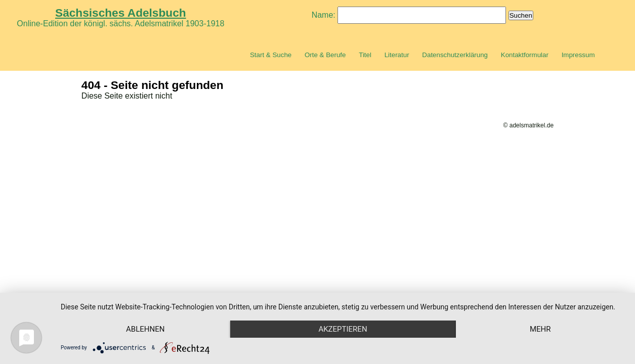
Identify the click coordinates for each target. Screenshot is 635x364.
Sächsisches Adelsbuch (121, 13)
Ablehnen (145, 329)
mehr (540, 329)
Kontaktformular (525, 55)
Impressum (578, 55)
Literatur (397, 55)
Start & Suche (271, 55)
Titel (365, 55)
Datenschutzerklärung (455, 55)
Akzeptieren (343, 329)
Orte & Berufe (325, 55)
